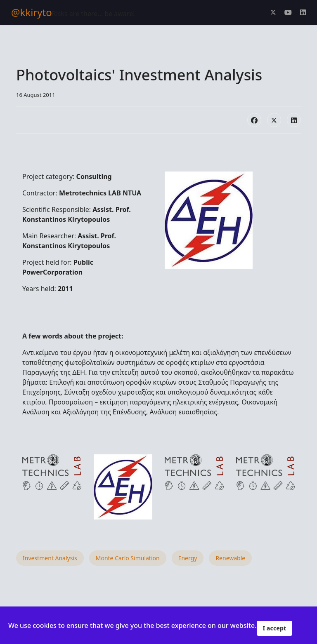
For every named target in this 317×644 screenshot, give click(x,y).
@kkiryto (32, 12)
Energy (188, 558)
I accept (275, 628)
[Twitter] (273, 12)
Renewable (230, 558)
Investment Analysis (50, 558)
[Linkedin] (303, 12)
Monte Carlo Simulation (128, 558)
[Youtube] (288, 12)
